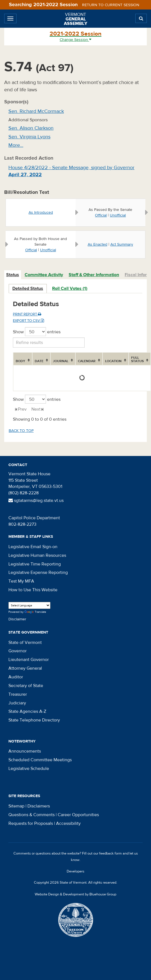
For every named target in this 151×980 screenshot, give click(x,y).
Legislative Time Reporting (35, 564)
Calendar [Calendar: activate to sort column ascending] (87, 361)
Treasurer (18, 694)
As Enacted (97, 245)
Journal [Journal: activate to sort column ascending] (61, 361)
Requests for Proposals (31, 823)
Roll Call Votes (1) (70, 288)
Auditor (16, 677)
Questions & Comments (32, 815)
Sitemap (16, 806)
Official (101, 215)
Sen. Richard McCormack (36, 111)
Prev (22, 409)
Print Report (27, 314)
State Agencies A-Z (27, 711)
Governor (18, 651)
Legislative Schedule (29, 769)
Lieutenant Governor (29, 660)
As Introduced (41, 213)
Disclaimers (39, 806)
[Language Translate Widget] (29, 605)
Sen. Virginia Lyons (29, 137)
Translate (35, 612)
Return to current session (111, 5)
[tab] (13, 275)
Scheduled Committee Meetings (40, 760)
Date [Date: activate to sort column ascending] (39, 361)
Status (13, 275)
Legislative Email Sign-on (33, 547)
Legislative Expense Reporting (38, 572)
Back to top (21, 431)
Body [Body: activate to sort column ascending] (20, 361)
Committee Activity (44, 275)
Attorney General (25, 668)
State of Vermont (25, 643)
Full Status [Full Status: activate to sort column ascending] (137, 359)
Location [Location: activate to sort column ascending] (113, 361)
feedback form (111, 853)
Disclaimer (17, 619)
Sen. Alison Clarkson (31, 128)
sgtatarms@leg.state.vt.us (36, 501)
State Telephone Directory (34, 720)
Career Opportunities (78, 815)
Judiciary (17, 703)
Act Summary (122, 245)
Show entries (37, 332)
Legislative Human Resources (37, 555)
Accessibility (68, 823)
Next (36, 409)
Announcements (25, 751)
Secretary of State (26, 686)
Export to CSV (28, 321)
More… (16, 145)
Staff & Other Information (94, 275)
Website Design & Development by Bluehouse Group (75, 894)
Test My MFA (21, 581)
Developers (75, 871)
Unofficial (118, 215)
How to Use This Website (33, 590)
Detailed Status (28, 288)
